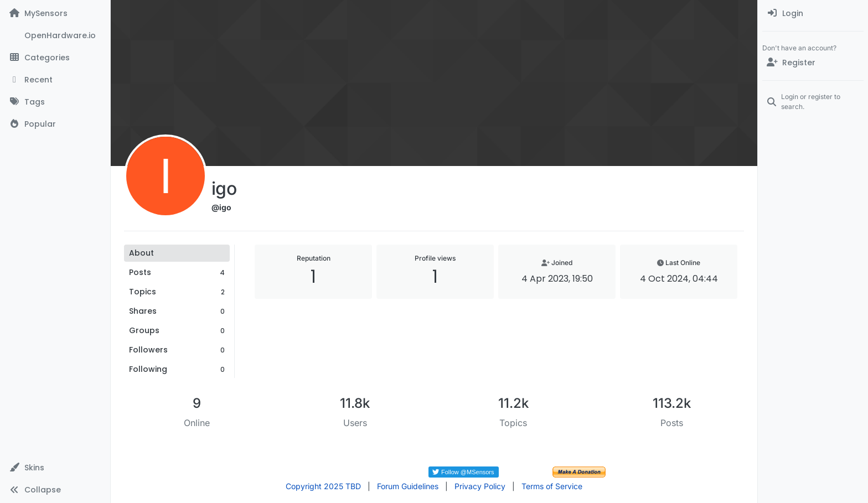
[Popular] (55, 124)
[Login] (813, 13)
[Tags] (55, 102)
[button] (55, 468)
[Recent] (55, 80)
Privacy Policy (480, 486)
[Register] (813, 63)
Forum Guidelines (408, 486)
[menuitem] (813, 13)
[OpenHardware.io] (55, 35)
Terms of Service (552, 486)
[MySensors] (55, 13)
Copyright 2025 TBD (323, 486)
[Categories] (55, 58)
